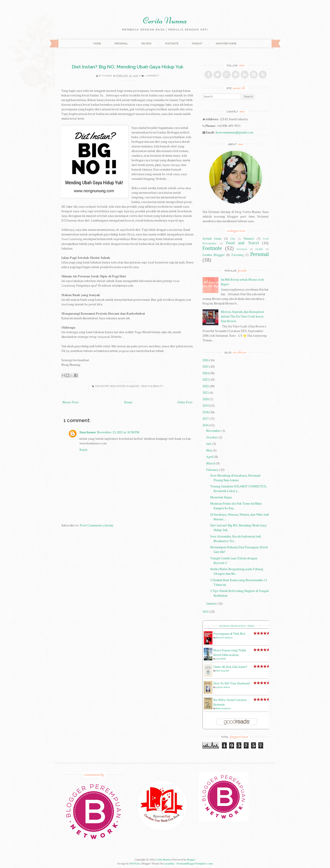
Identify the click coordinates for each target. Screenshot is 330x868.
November (214, 431)
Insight (197, 43)
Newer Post (71, 402)
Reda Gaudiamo (223, 708)
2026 (206, 360)
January (211, 603)
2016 (206, 425)
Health (259, 249)
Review (146, 43)
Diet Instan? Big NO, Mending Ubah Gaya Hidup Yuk (127, 67)
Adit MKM (221, 659)
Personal (121, 43)
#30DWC (135, 386)
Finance (249, 238)
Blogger (191, 860)
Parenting (238, 255)
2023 (206, 379)
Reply (83, 450)
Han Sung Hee (222, 671)
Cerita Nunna (165, 21)
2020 (206, 399)
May (209, 450)
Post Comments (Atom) (97, 525)
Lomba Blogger (214, 255)
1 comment (152, 76)
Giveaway (242, 249)
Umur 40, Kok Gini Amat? (230, 667)
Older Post (185, 402)
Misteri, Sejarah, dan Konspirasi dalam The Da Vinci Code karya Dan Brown (242, 316)
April (210, 457)
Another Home (226, 43)
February (212, 470)
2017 (206, 418)
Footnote (172, 43)
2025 (206, 366)
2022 (206, 386)
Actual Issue (212, 238)
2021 (206, 392)
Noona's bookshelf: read (237, 626)
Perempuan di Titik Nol (229, 634)
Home (97, 43)
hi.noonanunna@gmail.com (234, 132)
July (209, 444)
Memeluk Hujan (221, 497)
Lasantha (169, 863)
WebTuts (135, 863)
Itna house (88, 432)
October (212, 437)
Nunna (107, 76)
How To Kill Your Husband (231, 683)
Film (233, 239)
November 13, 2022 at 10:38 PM (118, 432)
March (211, 463)
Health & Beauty (152, 386)
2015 (206, 612)
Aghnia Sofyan (223, 687)
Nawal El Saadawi (224, 638)
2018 (206, 412)
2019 (206, 405)
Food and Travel (242, 243)
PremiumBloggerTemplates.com (195, 863)
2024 (206, 373)
